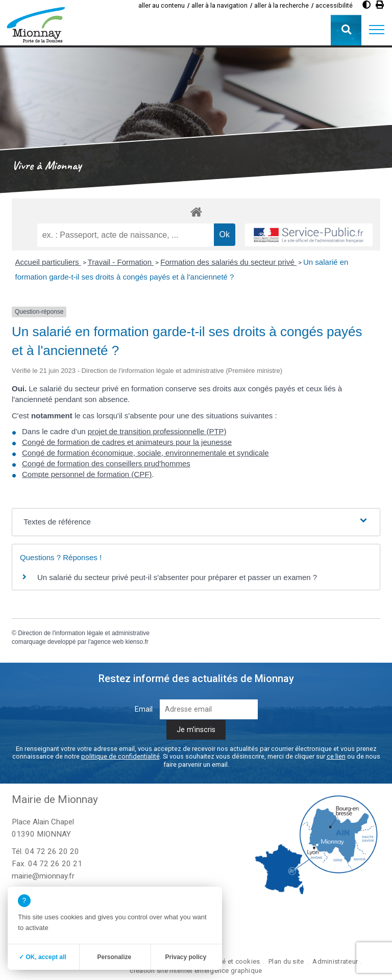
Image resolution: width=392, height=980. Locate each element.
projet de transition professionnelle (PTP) (157, 431)
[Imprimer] (380, 5)
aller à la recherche (281, 5)
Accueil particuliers (48, 262)
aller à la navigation (219, 5)
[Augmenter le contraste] (366, 5)
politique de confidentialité (120, 756)
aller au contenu (162, 5)
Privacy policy (186, 957)
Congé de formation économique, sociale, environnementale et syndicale (145, 453)
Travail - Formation (121, 262)
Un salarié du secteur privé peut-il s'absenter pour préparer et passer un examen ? (177, 577)
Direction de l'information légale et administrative (84, 633)
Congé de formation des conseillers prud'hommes (106, 463)
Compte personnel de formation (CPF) (87, 474)
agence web (107, 642)
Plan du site (286, 961)
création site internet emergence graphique (196, 971)
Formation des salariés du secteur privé (228, 262)
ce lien (336, 756)
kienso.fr (137, 642)
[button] (377, 30)
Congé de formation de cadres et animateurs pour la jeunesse (127, 442)
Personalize (114, 957)
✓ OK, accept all (43, 957)
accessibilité (334, 5)
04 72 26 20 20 (52, 851)
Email (144, 709)
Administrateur (335, 961)
